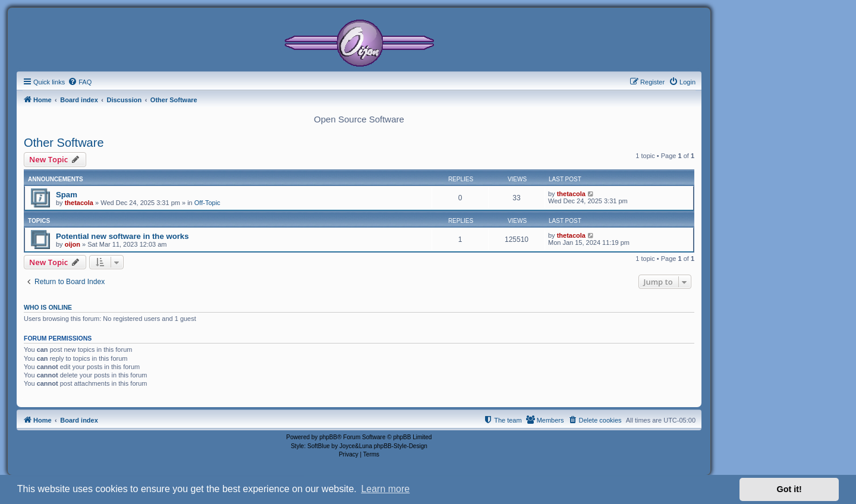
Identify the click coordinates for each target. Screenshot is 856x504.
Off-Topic (207, 203)
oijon (73, 244)
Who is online (48, 307)
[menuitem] (80, 82)
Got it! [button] (789, 489)
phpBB (328, 437)
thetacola (79, 203)
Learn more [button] (385, 489)
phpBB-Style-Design (401, 446)
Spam (67, 195)
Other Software (64, 143)
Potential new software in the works (122, 236)
